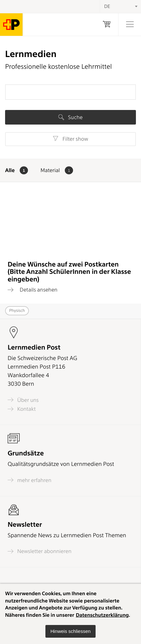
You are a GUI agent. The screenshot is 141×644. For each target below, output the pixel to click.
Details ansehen (33, 290)
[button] (71, 631)
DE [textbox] (107, 6)
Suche (70, 117)
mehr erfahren (30, 480)
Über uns (23, 400)
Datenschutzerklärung (102, 615)
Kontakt (22, 409)
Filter (70, 139)
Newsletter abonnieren (40, 551)
